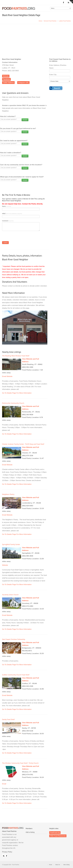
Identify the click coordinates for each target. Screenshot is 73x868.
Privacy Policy (7, 852)
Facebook (6, 79)
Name (7, 206)
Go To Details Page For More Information (17, 393)
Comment (8, 221)
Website (6, 76)
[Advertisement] (36, 38)
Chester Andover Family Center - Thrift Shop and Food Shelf (23, 444)
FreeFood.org (55, 833)
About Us (58, 865)
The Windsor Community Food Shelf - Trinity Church (20, 763)
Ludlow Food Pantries (65, 21)
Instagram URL (23, 83)
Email (4, 376)
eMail (12, 214)
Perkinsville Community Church (13, 403)
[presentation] (17, 236)
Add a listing (30, 832)
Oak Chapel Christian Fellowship (14, 639)
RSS (3, 855)
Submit (5, 243)
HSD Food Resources (58, 836)
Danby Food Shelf (8, 719)
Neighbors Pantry (8, 494)
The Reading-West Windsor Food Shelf (16, 356)
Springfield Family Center (11, 544)
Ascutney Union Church (10, 595)
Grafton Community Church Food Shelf (16, 675)
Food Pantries (19, 10)
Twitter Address (8, 83)
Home (40, 21)
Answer (25, 120)
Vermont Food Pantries (50, 21)
